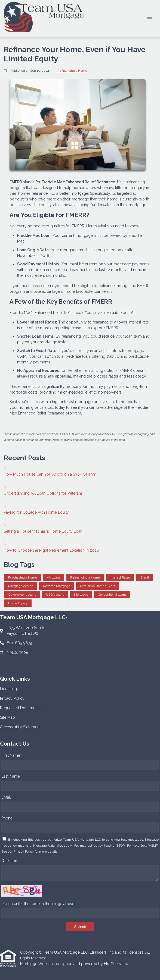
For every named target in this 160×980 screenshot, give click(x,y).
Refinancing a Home (72, 71)
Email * (7, 797)
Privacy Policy (24, 852)
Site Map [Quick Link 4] (7, 717)
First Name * (12, 755)
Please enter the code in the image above (38, 904)
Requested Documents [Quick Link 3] (20, 708)
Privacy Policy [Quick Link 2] (12, 698)
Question (9, 861)
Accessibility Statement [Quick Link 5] (20, 727)
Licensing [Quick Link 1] (8, 689)
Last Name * (12, 776)
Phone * (8, 818)
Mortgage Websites (38, 964)
